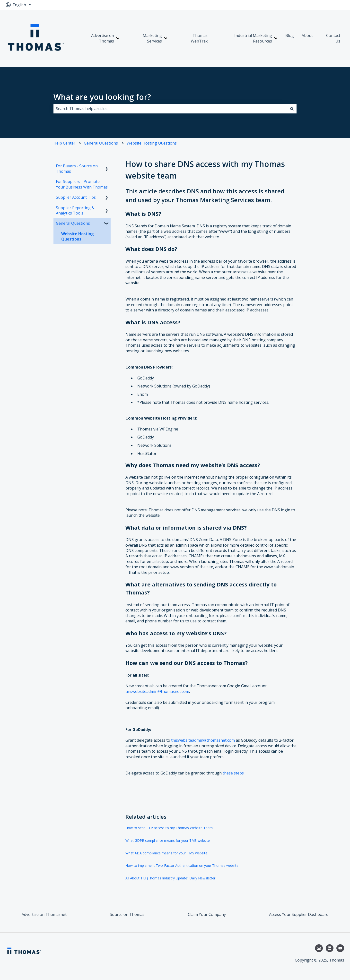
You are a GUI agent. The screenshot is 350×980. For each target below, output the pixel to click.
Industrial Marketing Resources (253, 38)
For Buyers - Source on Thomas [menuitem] (77, 169)
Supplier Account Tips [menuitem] (76, 197)
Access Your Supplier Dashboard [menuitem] (299, 914)
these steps (233, 773)
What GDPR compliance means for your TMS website (168, 840)
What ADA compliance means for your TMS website (166, 853)
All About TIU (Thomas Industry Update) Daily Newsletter (170, 878)
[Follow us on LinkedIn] (330, 948)
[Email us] (319, 948)
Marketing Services (152, 38)
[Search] (292, 109)
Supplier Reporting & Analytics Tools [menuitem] (75, 210)
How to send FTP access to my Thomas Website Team (169, 828)
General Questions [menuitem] (73, 223)
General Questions (101, 143)
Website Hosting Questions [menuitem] (78, 236)
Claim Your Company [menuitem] (207, 914)
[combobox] (170, 109)
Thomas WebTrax (199, 38)
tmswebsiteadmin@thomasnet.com (157, 691)
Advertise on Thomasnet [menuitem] (44, 914)
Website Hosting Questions (152, 143)
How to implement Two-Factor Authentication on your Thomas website (182, 865)
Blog (290, 35)
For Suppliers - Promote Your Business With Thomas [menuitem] (82, 184)
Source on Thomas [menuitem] (127, 914)
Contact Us (333, 38)
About (307, 35)
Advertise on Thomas (103, 38)
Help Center (64, 143)
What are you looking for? (102, 97)
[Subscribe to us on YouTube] (340, 948)
